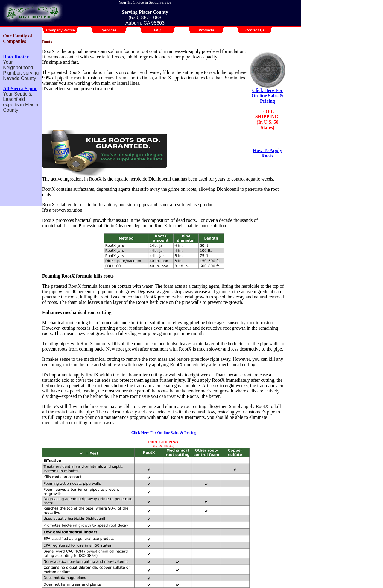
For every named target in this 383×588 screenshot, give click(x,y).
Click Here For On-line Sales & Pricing (268, 96)
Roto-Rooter (16, 57)
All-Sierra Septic (20, 88)
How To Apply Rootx (268, 153)
